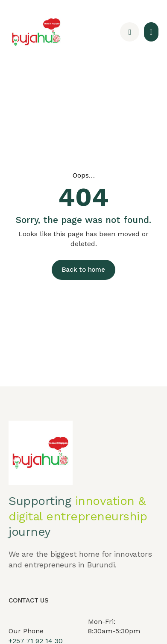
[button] (151, 32)
